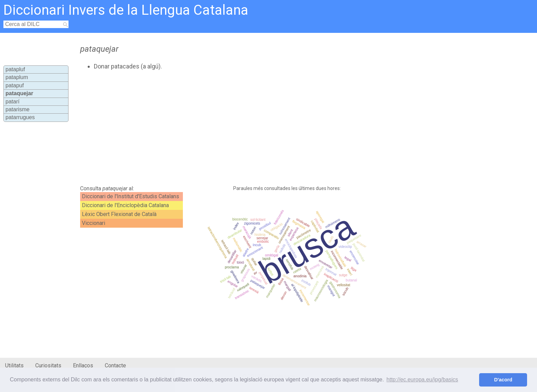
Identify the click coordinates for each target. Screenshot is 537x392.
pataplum (17, 77)
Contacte (115, 365)
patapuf (15, 85)
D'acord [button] (503, 380)
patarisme (17, 109)
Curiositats (48, 365)
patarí (13, 102)
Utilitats (14, 365)
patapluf (15, 69)
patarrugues (20, 117)
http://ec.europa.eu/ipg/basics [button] (422, 380)
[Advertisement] (233, 128)
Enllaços (83, 365)
